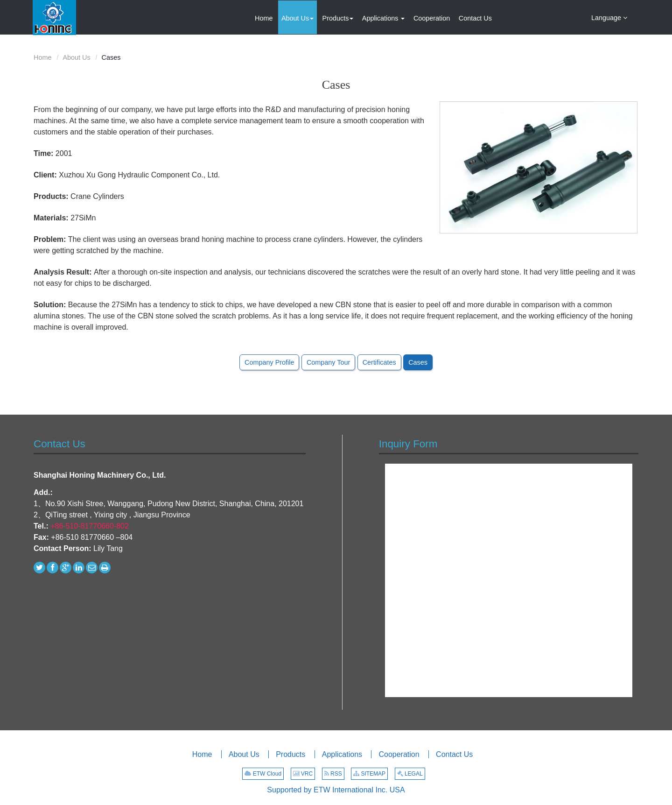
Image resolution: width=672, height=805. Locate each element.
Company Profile (269, 362)
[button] (297, 17)
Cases (418, 362)
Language (609, 17)
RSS (333, 774)
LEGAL (410, 774)
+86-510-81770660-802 (90, 526)
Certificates (379, 362)
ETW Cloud (263, 774)
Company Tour (328, 362)
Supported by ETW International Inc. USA (336, 790)
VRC (303, 774)
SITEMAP (369, 774)
